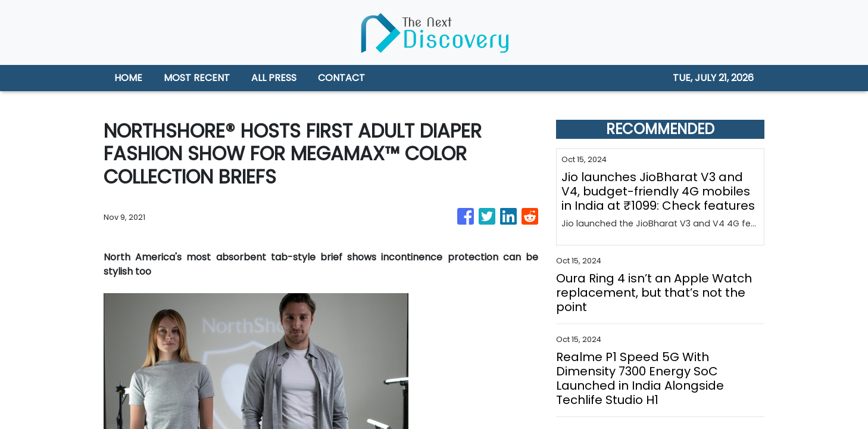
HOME (128, 78)
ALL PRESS (274, 78)
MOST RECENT (197, 78)
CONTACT (341, 78)
